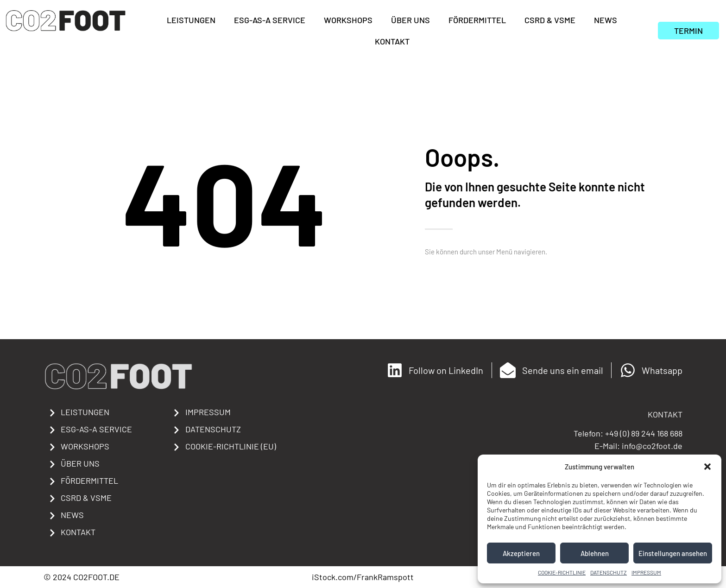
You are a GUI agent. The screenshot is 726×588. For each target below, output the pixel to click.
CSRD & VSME (550, 20)
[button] (707, 467)
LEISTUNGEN (191, 20)
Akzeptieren (521, 553)
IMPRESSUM (646, 572)
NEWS (606, 20)
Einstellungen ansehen (673, 553)
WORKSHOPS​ (348, 20)
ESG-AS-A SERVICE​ (270, 20)
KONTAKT (392, 41)
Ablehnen (595, 553)
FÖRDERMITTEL (477, 20)
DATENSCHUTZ (609, 572)
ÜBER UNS (410, 20)
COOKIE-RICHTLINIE (562, 572)
